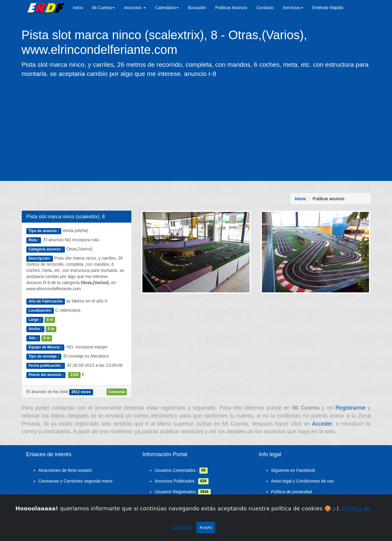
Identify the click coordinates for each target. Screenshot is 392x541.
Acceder (322, 424)
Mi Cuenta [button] (104, 8)
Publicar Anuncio (231, 8)
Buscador (197, 8)
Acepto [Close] (206, 528)
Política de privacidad (291, 492)
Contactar (117, 392)
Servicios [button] (293, 8)
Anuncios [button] (135, 8)
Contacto (265, 8)
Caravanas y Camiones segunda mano (75, 481)
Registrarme (350, 408)
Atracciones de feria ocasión (65, 470)
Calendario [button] (167, 8)
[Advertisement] (196, 129)
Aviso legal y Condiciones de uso (302, 481)
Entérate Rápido (328, 8)
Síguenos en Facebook (293, 470)
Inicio (78, 8)
